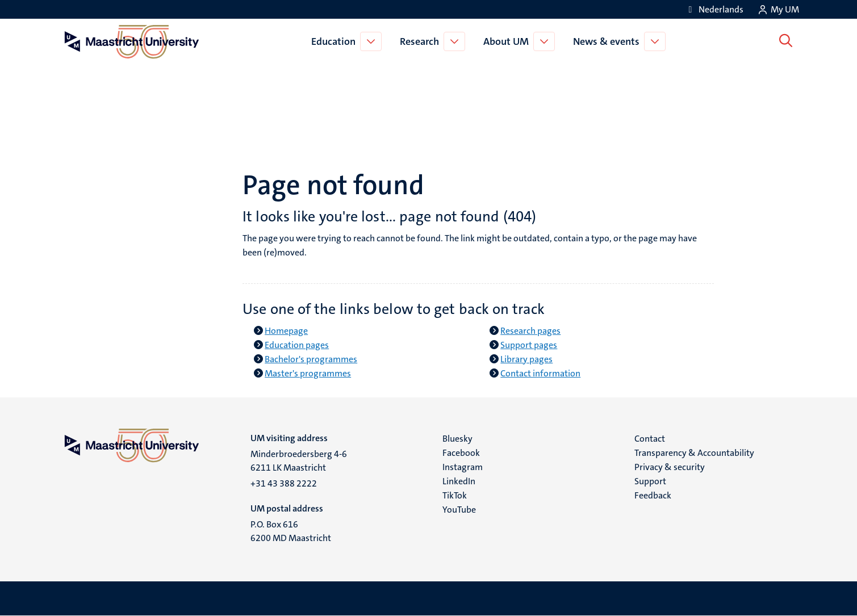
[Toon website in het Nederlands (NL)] (714, 9)
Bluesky (457, 439)
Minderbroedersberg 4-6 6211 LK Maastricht (299, 461)
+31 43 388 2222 (284, 483)
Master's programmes (308, 373)
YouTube (459, 510)
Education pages (297, 345)
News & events (609, 41)
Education (336, 41)
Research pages (530, 331)
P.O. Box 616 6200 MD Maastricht (291, 531)
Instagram (463, 467)
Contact (650, 439)
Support (650, 481)
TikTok (455, 495)
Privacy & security (670, 467)
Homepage (286, 331)
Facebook (461, 453)
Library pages (526, 359)
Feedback (653, 495)
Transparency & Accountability (694, 453)
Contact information (540, 373)
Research (422, 41)
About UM (508, 41)
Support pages (529, 345)
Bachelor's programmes (311, 359)
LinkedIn (459, 481)
